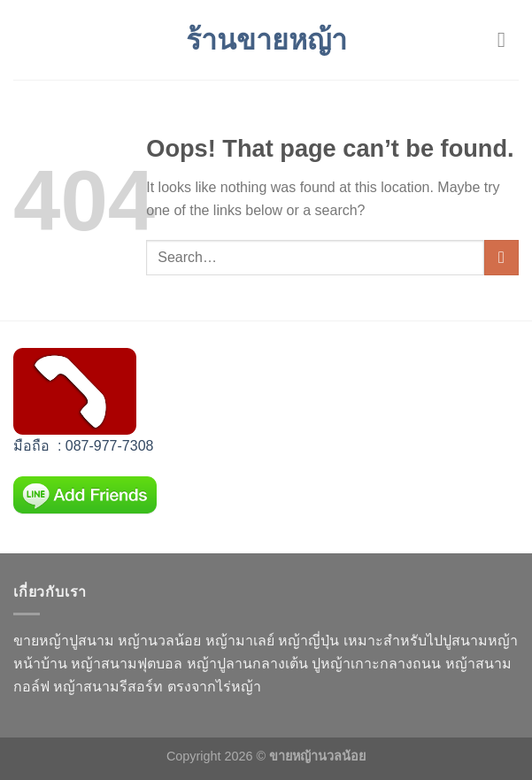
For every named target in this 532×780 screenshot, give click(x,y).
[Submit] (501, 257)
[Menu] (508, 39)
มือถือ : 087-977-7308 (83, 446)
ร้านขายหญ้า (266, 40)
